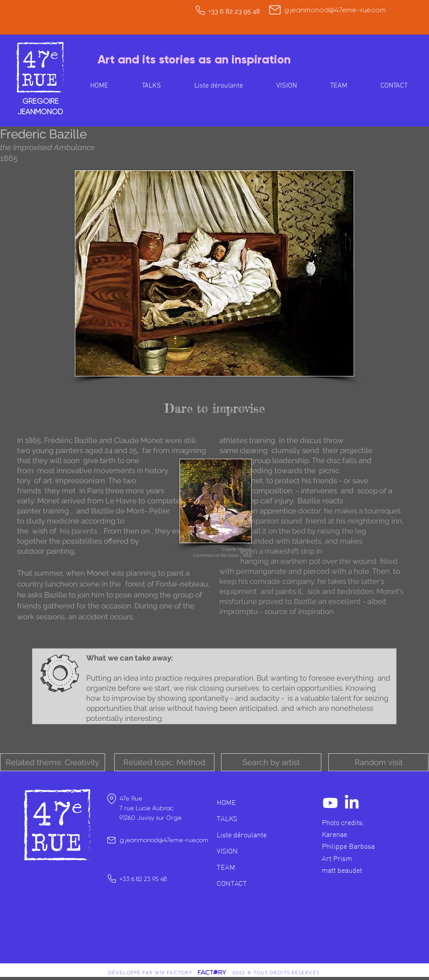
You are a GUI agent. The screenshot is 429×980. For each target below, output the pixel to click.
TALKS (227, 818)
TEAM (226, 867)
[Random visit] (378, 762)
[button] (53, 762)
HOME (226, 802)
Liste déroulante (242, 835)
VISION (227, 851)
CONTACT (232, 883)
